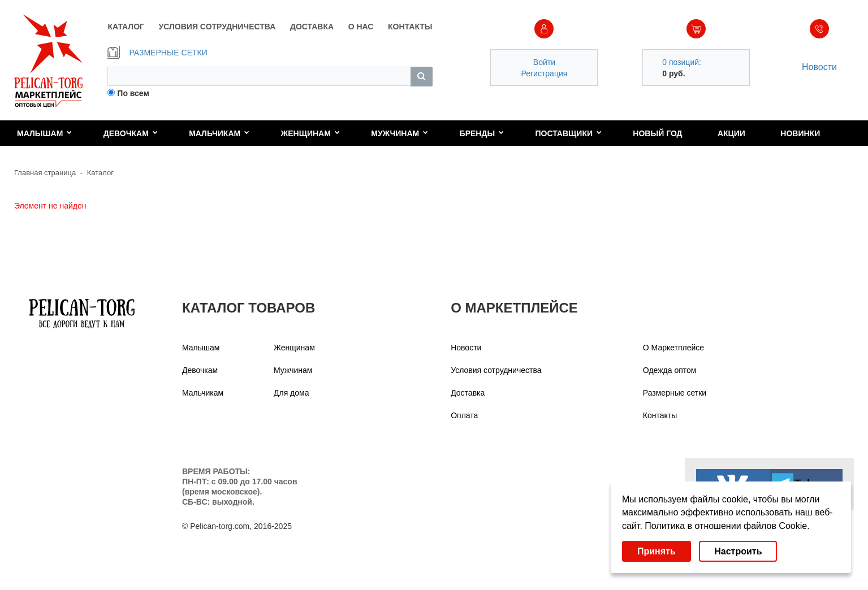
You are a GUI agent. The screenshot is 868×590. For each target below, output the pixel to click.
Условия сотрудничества (496, 370)
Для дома (292, 393)
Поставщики (568, 133)
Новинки (800, 133)
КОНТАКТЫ (410, 27)
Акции (731, 133)
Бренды (482, 133)
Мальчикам (219, 133)
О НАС (361, 27)
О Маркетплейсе (673, 348)
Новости (819, 67)
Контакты (660, 415)
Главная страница (45, 173)
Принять (657, 551)
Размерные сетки (675, 393)
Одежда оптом (670, 370)
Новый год (657, 133)
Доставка (468, 393)
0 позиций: (682, 62)
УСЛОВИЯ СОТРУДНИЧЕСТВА (217, 27)
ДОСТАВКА (312, 27)
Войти (544, 62)
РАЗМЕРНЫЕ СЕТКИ (157, 53)
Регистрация (544, 73)
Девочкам (131, 133)
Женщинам (310, 133)
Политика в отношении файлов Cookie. (727, 526)
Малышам (44, 133)
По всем (133, 93)
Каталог (100, 173)
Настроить (738, 551)
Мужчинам (400, 133)
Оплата (464, 415)
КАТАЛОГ (126, 27)
